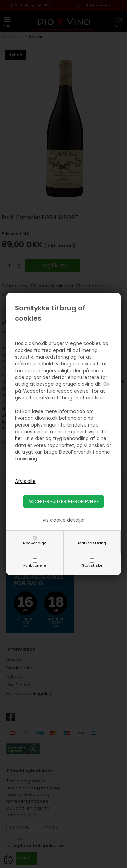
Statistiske (92, 565)
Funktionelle (35, 565)
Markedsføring (92, 543)
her (19, 439)
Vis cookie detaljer (64, 520)
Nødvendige (35, 543)
